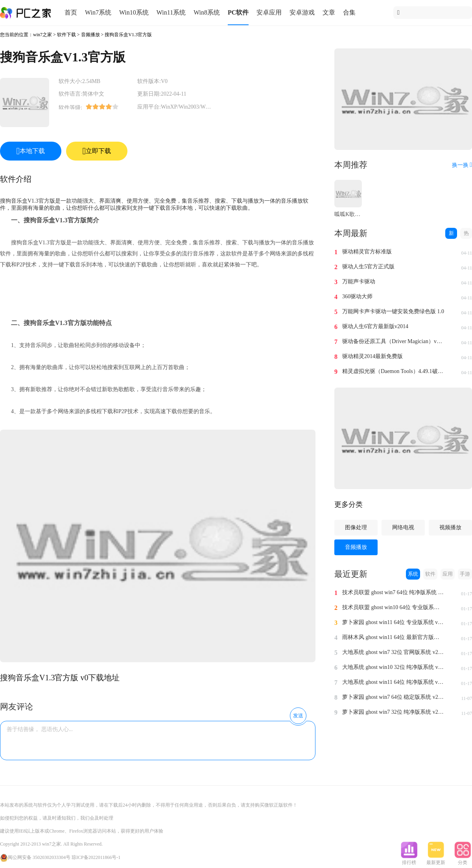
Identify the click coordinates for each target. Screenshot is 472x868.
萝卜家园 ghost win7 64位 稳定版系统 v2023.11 (393, 697)
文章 (329, 12)
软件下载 (66, 35)
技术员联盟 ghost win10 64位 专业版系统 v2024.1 (393, 607)
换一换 (462, 165)
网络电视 (403, 527)
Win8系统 (207, 12)
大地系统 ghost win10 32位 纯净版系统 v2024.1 (393, 667)
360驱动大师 (357, 296)
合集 (349, 12)
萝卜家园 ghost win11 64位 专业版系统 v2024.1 (393, 622)
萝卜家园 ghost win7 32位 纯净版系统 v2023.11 (393, 712)
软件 (430, 574)
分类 (463, 860)
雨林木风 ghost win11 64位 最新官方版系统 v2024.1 (393, 637)
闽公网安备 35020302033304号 (35, 857)
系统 (413, 574)
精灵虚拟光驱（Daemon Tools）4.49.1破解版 (393, 371)
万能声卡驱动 (359, 282)
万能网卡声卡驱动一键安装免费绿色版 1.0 (393, 311)
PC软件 (238, 12)
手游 (465, 574)
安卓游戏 (302, 12)
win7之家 (42, 35)
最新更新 (436, 860)
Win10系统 (134, 12)
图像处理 (356, 527)
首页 (71, 12)
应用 (448, 574)
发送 (298, 716)
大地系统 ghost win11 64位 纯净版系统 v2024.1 (393, 682)
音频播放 (90, 35)
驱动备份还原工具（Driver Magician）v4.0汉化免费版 (393, 341)
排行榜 (409, 860)
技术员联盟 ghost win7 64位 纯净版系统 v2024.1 (393, 592)
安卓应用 (269, 12)
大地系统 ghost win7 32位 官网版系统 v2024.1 (393, 652)
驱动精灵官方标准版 (367, 252)
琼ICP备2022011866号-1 (96, 857)
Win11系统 (171, 12)
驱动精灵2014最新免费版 (372, 356)
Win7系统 (98, 12)
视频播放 (450, 527)
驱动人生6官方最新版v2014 (375, 326)
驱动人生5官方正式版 (368, 267)
